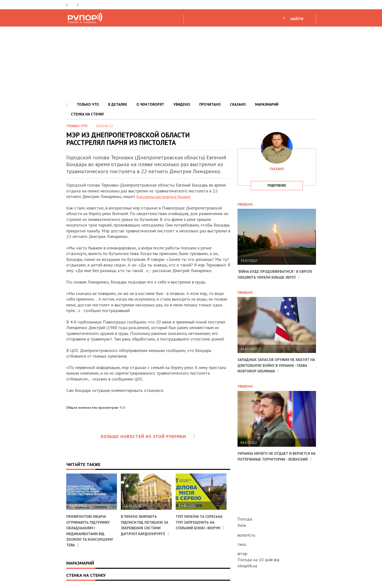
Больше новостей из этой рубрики (148, 436)
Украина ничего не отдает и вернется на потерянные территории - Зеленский (269, 470)
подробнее (277, 185)
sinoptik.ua (247, 566)
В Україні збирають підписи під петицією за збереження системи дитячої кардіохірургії (145, 528)
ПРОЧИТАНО (210, 104)
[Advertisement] (191, 63)
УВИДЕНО (182, 104)
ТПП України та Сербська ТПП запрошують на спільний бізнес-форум (194, 528)
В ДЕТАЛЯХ (118, 104)
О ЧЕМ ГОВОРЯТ (150, 104)
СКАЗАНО (238, 104)
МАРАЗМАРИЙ (267, 104)
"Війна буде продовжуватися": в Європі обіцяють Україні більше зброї (274, 277)
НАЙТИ (297, 19)
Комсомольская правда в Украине (168, 196)
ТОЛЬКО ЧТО (88, 104)
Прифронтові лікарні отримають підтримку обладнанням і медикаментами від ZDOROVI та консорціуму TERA (92, 531)
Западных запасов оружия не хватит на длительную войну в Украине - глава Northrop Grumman (274, 374)
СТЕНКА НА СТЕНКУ (87, 114)
